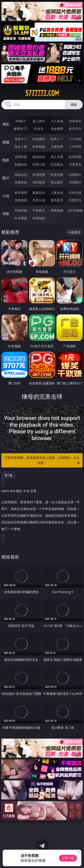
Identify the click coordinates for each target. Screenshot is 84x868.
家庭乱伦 (39, 193)
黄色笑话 (57, 200)
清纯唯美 (39, 182)
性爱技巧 (75, 200)
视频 (6, 142)
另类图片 (75, 182)
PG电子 (21, 121)
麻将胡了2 (21, 129)
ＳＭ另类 (75, 146)
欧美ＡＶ (57, 139)
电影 (6, 160)
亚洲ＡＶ (21, 139)
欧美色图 (57, 175)
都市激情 (21, 193)
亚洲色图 (39, 175)
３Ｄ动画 (75, 139)
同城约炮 (21, 210)
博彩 (6, 124)
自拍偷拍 (39, 139)
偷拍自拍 (39, 157)
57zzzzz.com (42, 93)
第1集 (9, 475)
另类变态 (75, 164)
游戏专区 (75, 121)
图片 (6, 178)
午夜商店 (39, 210)
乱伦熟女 (57, 164)
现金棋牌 (57, 129)
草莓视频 (57, 210)
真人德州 (39, 121)
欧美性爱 (75, 157)
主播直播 (57, 146)
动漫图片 (75, 175)
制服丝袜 (21, 164)
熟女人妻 (21, 146)
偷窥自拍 (21, 175)
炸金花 (39, 129)
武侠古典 (75, 193)
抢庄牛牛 (75, 129)
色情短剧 (39, 218)
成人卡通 (57, 157)
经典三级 (39, 164)
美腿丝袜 (21, 182)
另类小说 (39, 200)
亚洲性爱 (21, 157)
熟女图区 (57, 182)
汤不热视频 (75, 210)
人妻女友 (57, 193)
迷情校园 (21, 200)
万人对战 (57, 121)
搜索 (74, 104)
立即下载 (68, 858)
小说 (6, 196)
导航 (6, 214)
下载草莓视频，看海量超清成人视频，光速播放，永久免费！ (43, 461)
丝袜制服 (39, 146)
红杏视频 (21, 218)
